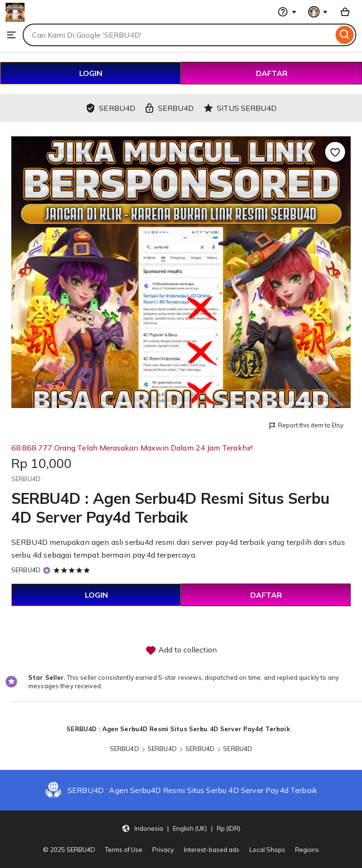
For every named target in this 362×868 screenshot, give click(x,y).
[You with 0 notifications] (318, 12)
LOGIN (91, 73)
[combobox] (178, 35)
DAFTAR (272, 73)
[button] (181, 828)
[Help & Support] (287, 12)
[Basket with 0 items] (345, 12)
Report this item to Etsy (306, 426)
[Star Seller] (47, 570)
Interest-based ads (212, 850)
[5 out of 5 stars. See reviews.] (73, 570)
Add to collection (181, 651)
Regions (307, 850)
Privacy (163, 850)
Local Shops (267, 850)
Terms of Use (124, 850)
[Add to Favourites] (335, 152)
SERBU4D (26, 570)
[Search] (345, 35)
